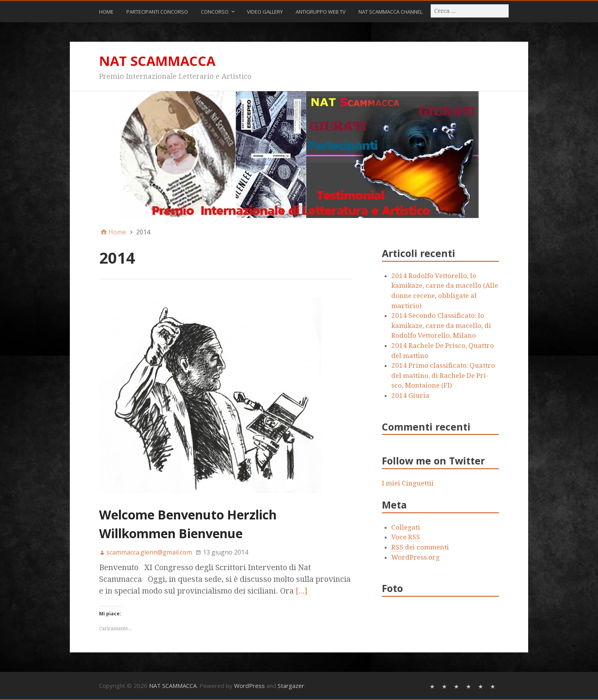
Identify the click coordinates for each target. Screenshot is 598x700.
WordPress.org (415, 557)
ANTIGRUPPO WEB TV (321, 12)
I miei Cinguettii (408, 483)
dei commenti (420, 547)
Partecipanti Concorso (157, 12)
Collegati (406, 527)
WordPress (249, 686)
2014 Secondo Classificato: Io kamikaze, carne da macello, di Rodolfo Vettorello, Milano (441, 325)
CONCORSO (215, 12)
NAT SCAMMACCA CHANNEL (390, 12)
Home (106, 12)
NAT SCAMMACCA (157, 61)
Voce (406, 537)
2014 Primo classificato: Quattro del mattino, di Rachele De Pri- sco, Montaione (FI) (443, 375)
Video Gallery (265, 12)
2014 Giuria (410, 395)
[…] (302, 591)
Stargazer (291, 686)
